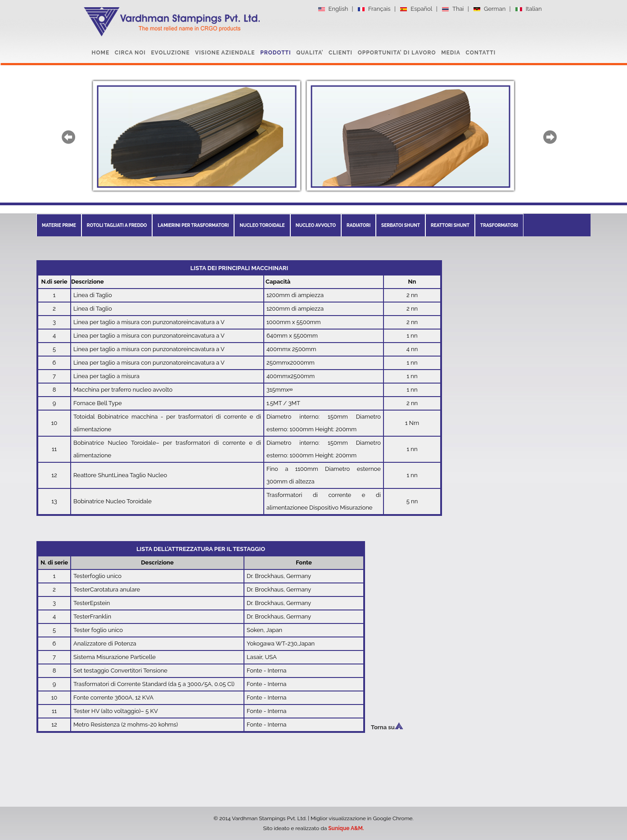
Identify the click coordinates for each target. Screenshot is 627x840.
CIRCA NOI (130, 53)
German (489, 9)
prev (69, 137)
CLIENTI (341, 53)
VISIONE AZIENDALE (225, 53)
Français (374, 9)
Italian (528, 9)
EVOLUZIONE (170, 53)
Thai (452, 9)
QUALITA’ (310, 53)
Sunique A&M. (346, 828)
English (333, 9)
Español (416, 9)
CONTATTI (481, 53)
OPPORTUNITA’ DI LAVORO (397, 53)
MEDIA (451, 53)
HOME (101, 53)
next (550, 137)
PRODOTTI (275, 53)
